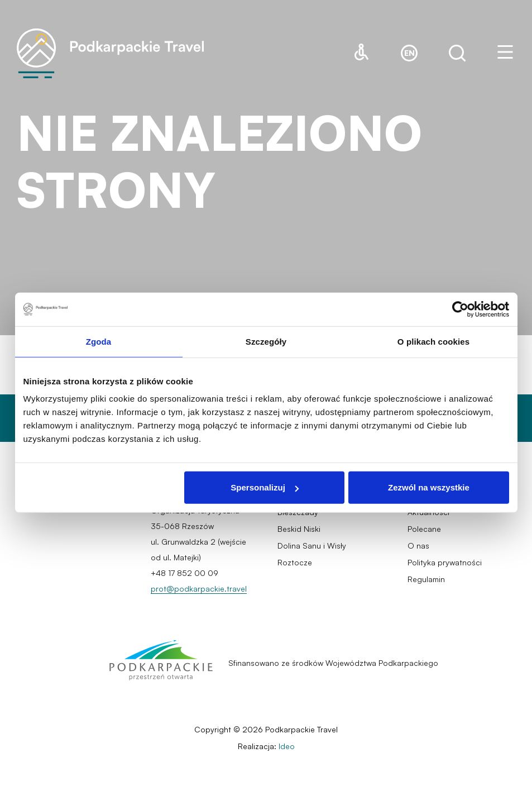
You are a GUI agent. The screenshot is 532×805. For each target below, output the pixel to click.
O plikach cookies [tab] (433, 341)
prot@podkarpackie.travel (199, 589)
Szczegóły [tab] (266, 341)
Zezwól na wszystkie (429, 487)
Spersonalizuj (265, 487)
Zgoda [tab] (99, 341)
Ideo (287, 746)
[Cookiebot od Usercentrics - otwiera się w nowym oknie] (460, 309)
